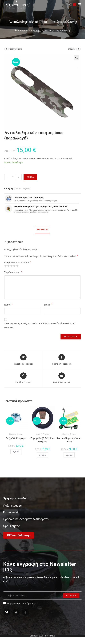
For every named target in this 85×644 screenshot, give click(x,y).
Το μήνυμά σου (13, 272)
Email (48, 305)
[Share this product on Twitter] (23, 360)
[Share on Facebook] (62, 360)
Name (8, 305)
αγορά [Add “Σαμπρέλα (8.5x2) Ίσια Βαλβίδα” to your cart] (42, 455)
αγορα (30, 177)
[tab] (43, 230)
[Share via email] (62, 378)
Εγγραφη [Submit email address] (71, 595)
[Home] (16, 30)
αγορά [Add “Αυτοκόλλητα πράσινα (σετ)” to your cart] (69, 455)
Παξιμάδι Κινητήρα (16, 438)
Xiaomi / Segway (22, 188)
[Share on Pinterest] (23, 378)
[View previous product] (7, 49)
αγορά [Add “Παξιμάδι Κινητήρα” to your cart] (16, 452)
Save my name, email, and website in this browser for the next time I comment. (40, 325)
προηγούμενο (16, 49)
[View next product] (78, 49)
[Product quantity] (13, 177)
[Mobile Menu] (78, 4)
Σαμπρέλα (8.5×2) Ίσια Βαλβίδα (42, 440)
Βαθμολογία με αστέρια (18, 263)
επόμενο (72, 49)
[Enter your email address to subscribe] (42, 595)
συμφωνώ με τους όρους (18, 603)
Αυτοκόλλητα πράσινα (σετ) (69, 440)
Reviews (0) (42, 229)
